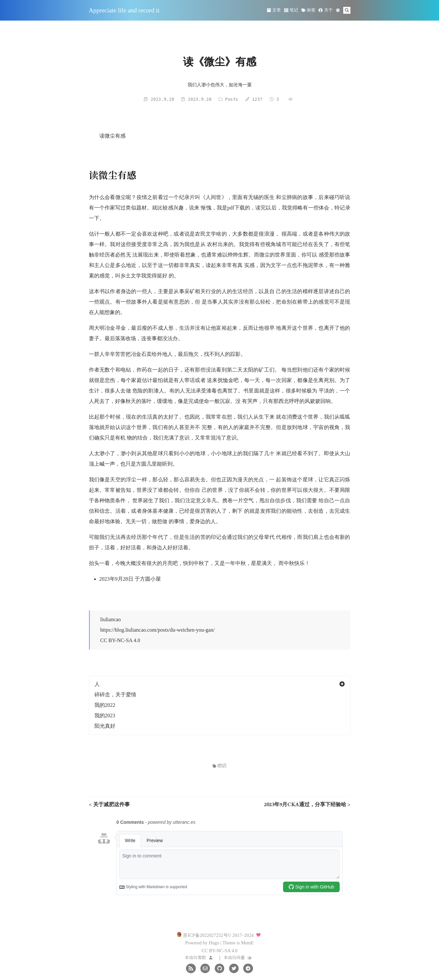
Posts (232, 99)
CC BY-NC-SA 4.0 (120, 640)
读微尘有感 (112, 136)
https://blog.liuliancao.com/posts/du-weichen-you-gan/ (158, 630)
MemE (247, 943)
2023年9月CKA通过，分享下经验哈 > (307, 804)
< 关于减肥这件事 (109, 804)
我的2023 (105, 715)
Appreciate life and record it (124, 10)
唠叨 (220, 766)
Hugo (214, 943)
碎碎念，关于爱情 (115, 695)
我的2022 (105, 705)
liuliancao (111, 619)
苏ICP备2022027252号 (205, 935)
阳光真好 (105, 726)
